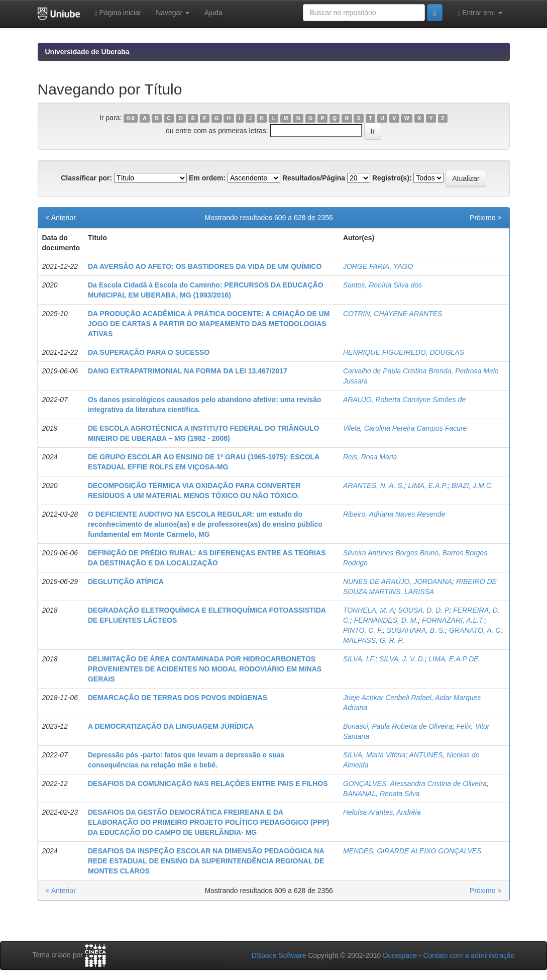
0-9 (131, 118)
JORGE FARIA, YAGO (378, 266)
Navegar (173, 13)
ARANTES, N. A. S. (374, 485)
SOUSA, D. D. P (424, 610)
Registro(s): (392, 178)
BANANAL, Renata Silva (381, 794)
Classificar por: (86, 178)
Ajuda (213, 13)
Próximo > (485, 218)
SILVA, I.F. (359, 659)
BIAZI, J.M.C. (472, 485)
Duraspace (400, 955)
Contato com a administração (469, 955)
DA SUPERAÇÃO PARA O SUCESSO (149, 352)
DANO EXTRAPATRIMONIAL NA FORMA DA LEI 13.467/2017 (188, 371)
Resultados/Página (314, 178)
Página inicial (118, 13)
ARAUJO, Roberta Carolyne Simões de (404, 400)
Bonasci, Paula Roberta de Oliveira (398, 726)
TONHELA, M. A (369, 610)
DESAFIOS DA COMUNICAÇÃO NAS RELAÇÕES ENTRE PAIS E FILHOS (208, 783)
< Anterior (61, 218)
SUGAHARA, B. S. (416, 630)
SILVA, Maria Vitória (374, 755)
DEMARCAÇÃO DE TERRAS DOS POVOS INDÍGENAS (178, 698)
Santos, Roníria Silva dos (382, 285)
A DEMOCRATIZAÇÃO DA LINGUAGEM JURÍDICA (171, 726)
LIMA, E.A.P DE (454, 659)
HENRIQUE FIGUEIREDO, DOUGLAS (404, 352)
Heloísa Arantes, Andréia (382, 812)
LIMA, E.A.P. (427, 485)
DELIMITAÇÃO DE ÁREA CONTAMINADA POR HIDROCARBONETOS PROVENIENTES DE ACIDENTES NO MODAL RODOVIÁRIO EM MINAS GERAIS (205, 669)
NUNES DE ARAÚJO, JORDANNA (398, 581)
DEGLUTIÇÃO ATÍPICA (126, 581)
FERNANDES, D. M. (386, 620)
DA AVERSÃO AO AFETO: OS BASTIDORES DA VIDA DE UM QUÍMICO (205, 266)
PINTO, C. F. (363, 630)
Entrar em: (480, 13)
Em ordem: (207, 178)
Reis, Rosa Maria (370, 457)
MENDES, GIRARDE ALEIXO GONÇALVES (412, 851)
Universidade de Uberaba (87, 52)
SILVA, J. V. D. (402, 659)
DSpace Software (279, 955)
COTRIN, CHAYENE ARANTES (393, 314)
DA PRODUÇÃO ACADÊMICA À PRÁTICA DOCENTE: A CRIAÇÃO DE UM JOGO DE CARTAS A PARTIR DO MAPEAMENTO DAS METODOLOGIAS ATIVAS (209, 324)
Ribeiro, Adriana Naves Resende (394, 514)
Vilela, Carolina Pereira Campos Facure (405, 428)
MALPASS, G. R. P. (373, 640)
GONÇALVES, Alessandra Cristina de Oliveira (415, 783)
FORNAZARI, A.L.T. (453, 620)
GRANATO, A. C (475, 630)
